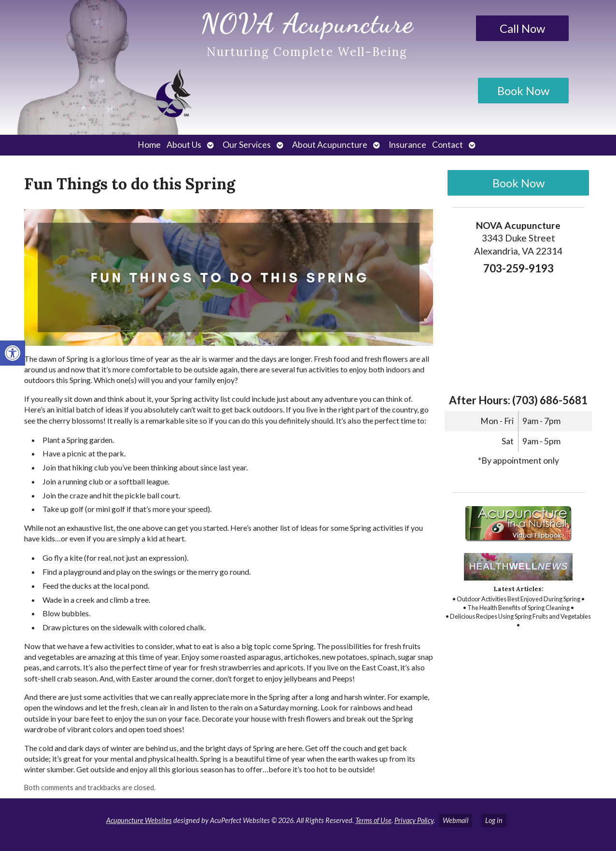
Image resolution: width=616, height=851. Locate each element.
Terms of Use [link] (373, 820)
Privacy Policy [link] (414, 820)
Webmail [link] (455, 820)
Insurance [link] (407, 145)
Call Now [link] (522, 28)
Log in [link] (494, 820)
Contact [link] (448, 145)
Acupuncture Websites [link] (139, 820)
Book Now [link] (523, 91)
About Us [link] (184, 145)
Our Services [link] (247, 145)
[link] (13, 353)
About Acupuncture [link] (330, 145)
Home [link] (149, 145)
